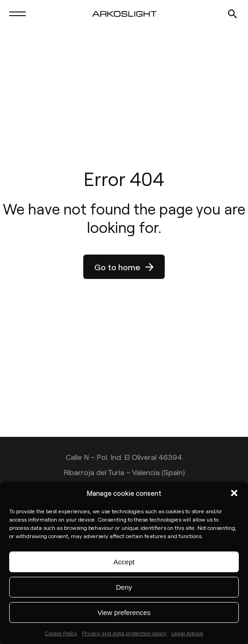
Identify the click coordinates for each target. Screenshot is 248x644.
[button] (234, 493)
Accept (124, 562)
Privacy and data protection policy (124, 633)
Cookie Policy (61, 633)
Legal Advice (187, 633)
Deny (124, 587)
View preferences (124, 612)
